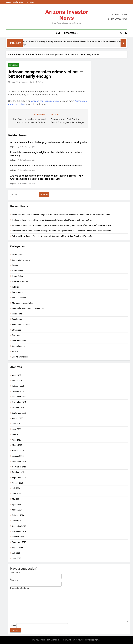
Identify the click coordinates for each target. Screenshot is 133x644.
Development (18, 255)
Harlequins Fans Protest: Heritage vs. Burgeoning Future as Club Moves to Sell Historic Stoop (53, 220)
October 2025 (18, 408)
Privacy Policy (69, 640)
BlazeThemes (95, 640)
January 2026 (18, 391)
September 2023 (19, 542)
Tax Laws (16, 335)
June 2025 (16, 429)
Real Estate (14, 65)
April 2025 (16, 440)
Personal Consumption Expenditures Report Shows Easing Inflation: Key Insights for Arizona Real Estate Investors (61, 231)
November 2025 (19, 402)
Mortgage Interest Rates (23, 303)
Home (58, 33)
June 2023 (16, 558)
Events (15, 265)
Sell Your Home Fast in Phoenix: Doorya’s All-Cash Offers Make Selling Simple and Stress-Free (53, 236)
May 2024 (16, 499)
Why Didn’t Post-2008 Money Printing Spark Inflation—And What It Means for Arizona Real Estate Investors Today (61, 215)
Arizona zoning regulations (45, 101)
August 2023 (17, 548)
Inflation (16, 287)
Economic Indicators (21, 260)
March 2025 (17, 445)
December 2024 (19, 461)
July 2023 (16, 553)
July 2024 (16, 488)
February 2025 (18, 451)
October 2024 (18, 472)
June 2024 (16, 494)
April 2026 (16, 375)
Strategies (16, 330)
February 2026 (18, 386)
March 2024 (17, 510)
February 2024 (18, 515)
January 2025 (18, 456)
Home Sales (17, 276)
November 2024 (19, 467)
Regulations (17, 319)
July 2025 (16, 424)
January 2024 (18, 521)
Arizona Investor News (67, 15)
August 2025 (17, 418)
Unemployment (19, 346)
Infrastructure (18, 292)
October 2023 (18, 537)
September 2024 (19, 478)
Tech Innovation (19, 341)
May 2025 (16, 434)
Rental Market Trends (21, 325)
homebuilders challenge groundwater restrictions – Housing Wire (49, 142)
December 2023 (19, 526)
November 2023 (19, 531)
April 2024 (16, 505)
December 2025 (19, 397)
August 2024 (17, 483)
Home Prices (18, 271)
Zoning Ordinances (20, 357)
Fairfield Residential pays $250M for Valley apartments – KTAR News (46, 166)
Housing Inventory (20, 281)
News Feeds (70, 33)
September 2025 (19, 413)
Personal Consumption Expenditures (28, 308)
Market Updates (19, 298)
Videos (15, 352)
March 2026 (17, 381)
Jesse (13, 82)
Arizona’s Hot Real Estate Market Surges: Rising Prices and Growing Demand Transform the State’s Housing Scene (62, 225)
